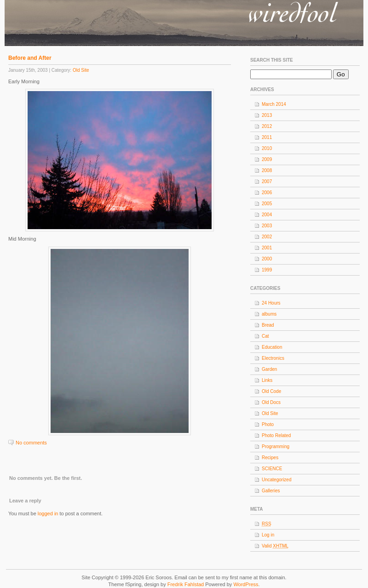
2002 (267, 237)
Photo (268, 424)
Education (272, 347)
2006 (267, 193)
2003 (267, 226)
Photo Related (276, 435)
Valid (275, 546)
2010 (267, 148)
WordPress (246, 584)
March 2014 (274, 104)
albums (269, 314)
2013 (267, 115)
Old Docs (271, 402)
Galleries (271, 491)
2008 (267, 170)
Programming (276, 447)
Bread (268, 325)
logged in (48, 513)
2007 (267, 182)
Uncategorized (276, 480)
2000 (267, 259)
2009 (267, 159)
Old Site (81, 70)
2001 (267, 248)
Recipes (270, 458)
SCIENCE (272, 469)
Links (267, 380)
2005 (267, 204)
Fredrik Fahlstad (187, 584)
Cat (265, 336)
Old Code (271, 391)
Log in (268, 535)
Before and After (30, 58)
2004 (267, 215)
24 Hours (271, 303)
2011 (267, 137)
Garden (269, 369)
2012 (267, 126)
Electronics (273, 358)
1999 (267, 270)
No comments (31, 443)
